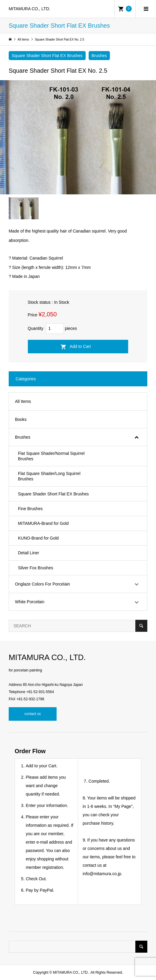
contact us (33, 714)
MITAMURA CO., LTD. (29, 9)
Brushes (99, 56)
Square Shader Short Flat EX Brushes (47, 56)
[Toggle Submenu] (137, 437)
